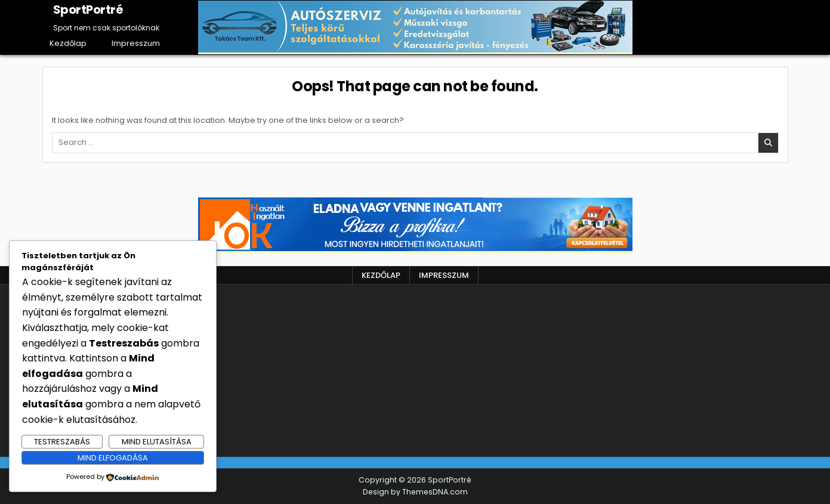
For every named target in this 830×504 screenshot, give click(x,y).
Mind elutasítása (157, 442)
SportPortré (88, 10)
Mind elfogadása (113, 458)
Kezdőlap (68, 43)
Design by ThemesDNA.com (415, 492)
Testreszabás (62, 442)
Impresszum (136, 43)
